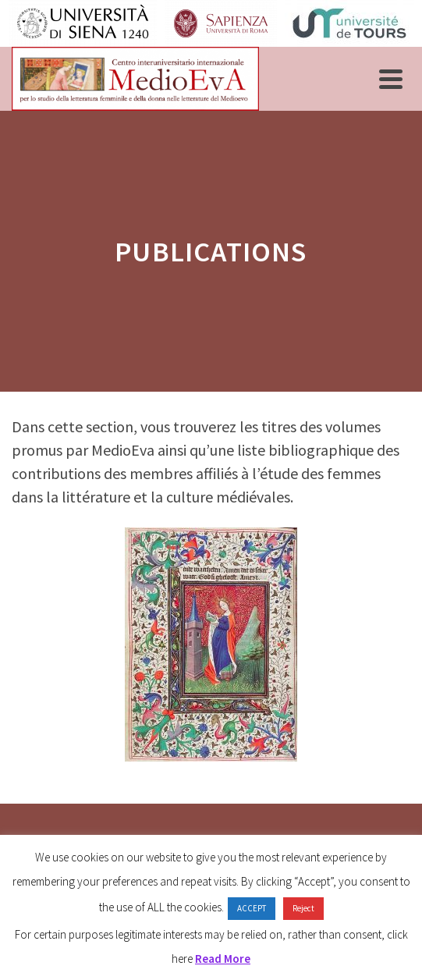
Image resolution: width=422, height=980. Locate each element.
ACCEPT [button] (252, 908)
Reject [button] (303, 908)
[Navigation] (391, 79)
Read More (223, 959)
